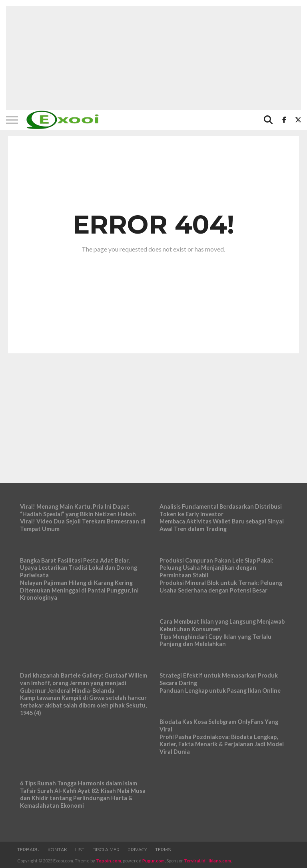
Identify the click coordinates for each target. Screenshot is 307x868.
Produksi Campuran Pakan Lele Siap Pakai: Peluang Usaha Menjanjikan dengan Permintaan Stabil (216, 568)
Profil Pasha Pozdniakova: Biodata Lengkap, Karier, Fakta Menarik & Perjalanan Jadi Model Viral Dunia (222, 744)
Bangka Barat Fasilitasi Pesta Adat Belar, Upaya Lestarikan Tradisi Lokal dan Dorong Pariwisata (79, 568)
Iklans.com (220, 861)
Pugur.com (153, 861)
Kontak (57, 850)
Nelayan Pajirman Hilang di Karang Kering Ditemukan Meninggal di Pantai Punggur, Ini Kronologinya (79, 590)
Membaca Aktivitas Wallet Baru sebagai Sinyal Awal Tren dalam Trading (222, 525)
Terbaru (28, 850)
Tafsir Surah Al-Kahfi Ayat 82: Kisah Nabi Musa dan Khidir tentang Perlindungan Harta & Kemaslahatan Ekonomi (83, 798)
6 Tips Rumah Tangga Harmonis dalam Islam (79, 783)
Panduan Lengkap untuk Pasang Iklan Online (220, 691)
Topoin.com (109, 861)
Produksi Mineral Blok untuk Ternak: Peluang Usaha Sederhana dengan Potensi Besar (221, 587)
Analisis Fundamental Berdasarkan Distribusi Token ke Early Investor (221, 510)
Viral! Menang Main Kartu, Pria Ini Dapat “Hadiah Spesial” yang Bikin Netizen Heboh (78, 510)
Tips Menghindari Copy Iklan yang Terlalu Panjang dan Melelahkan (215, 640)
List (80, 850)
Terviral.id (195, 861)
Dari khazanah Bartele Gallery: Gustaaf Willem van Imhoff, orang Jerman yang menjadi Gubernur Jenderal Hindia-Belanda (84, 683)
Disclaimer (106, 850)
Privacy (137, 850)
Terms (163, 850)
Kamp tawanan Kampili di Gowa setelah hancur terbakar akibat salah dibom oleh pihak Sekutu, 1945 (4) (83, 705)
